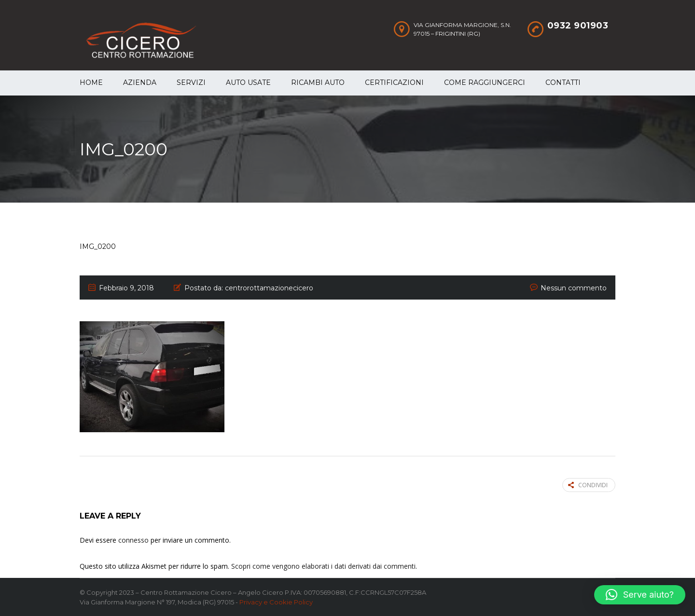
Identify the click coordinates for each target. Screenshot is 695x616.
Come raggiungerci (485, 82)
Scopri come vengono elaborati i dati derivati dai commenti (323, 566)
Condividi (588, 485)
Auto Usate (248, 82)
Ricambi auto (318, 82)
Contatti (563, 82)
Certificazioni (394, 82)
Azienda (140, 82)
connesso (133, 540)
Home (91, 82)
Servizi (191, 82)
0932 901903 (578, 26)
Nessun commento (574, 288)
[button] (640, 595)
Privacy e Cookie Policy (276, 602)
